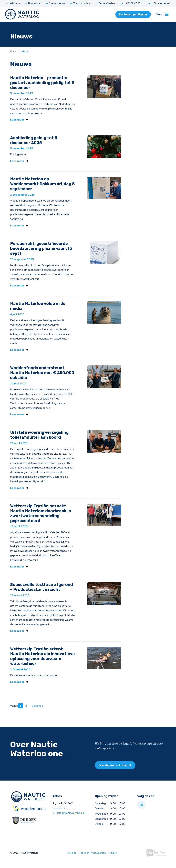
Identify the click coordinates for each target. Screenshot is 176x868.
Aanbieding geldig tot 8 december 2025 (34, 141)
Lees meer (19, 120)
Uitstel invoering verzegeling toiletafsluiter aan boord (39, 438)
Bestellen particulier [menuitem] (133, 14)
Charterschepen (55, 3)
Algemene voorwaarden (93, 859)
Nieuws (26, 51)
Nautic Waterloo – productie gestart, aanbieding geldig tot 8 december (42, 83)
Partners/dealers (106, 3)
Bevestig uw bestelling (117, 771)
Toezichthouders (80, 3)
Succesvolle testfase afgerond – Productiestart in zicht (42, 592)
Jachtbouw (13, 3)
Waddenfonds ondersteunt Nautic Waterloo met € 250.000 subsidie (42, 376)
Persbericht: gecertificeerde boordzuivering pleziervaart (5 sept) (41, 250)
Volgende (37, 711)
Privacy (113, 859)
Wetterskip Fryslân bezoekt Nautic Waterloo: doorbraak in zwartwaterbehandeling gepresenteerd (41, 517)
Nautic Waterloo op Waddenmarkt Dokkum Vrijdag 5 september (42, 185)
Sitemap (72, 859)
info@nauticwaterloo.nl (71, 819)
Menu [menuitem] (162, 14)
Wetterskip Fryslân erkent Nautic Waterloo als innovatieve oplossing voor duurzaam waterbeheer (42, 661)
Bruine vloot (33, 3)
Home (13, 51)
